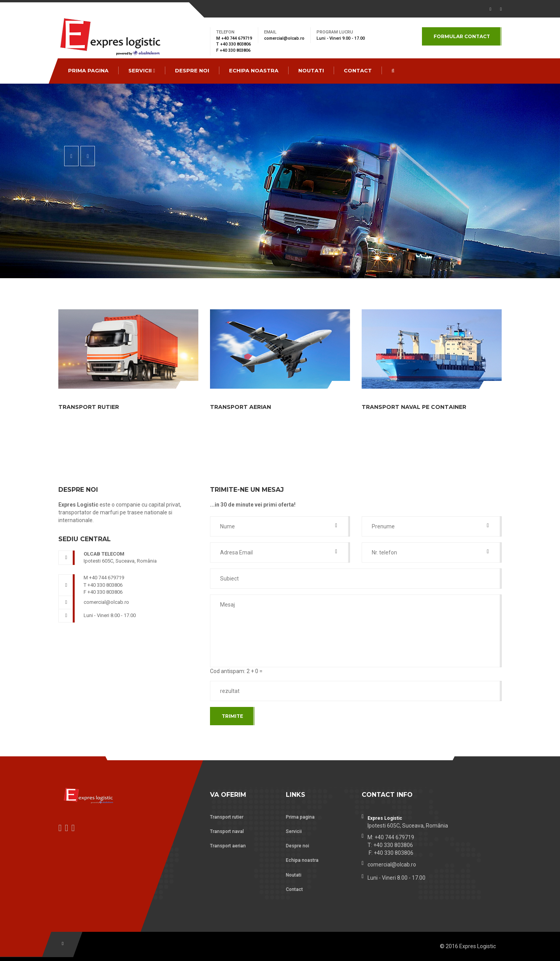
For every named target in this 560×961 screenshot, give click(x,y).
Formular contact (462, 36)
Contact (294, 889)
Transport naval (227, 831)
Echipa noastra (254, 70)
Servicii (142, 70)
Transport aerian (228, 846)
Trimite (232, 716)
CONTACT (358, 70)
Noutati (311, 70)
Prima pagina (88, 70)
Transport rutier (227, 817)
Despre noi (192, 70)
